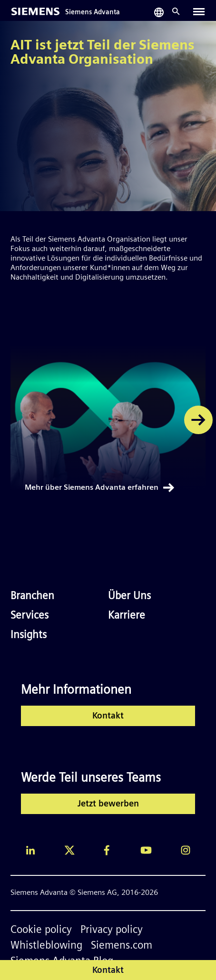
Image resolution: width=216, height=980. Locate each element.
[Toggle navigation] (199, 11)
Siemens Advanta (93, 13)
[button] (198, 420)
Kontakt (108, 716)
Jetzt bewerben (108, 804)
